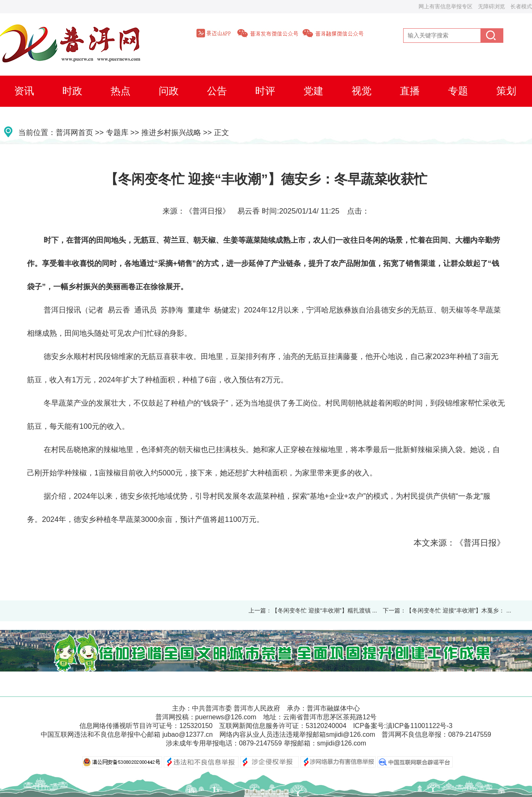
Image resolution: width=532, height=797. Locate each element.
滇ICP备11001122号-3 (419, 726)
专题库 (117, 133)
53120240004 (326, 726)
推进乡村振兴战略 (171, 133)
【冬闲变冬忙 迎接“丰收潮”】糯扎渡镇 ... (324, 610)
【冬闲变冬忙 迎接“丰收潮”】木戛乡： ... (459, 610)
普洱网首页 (74, 133)
